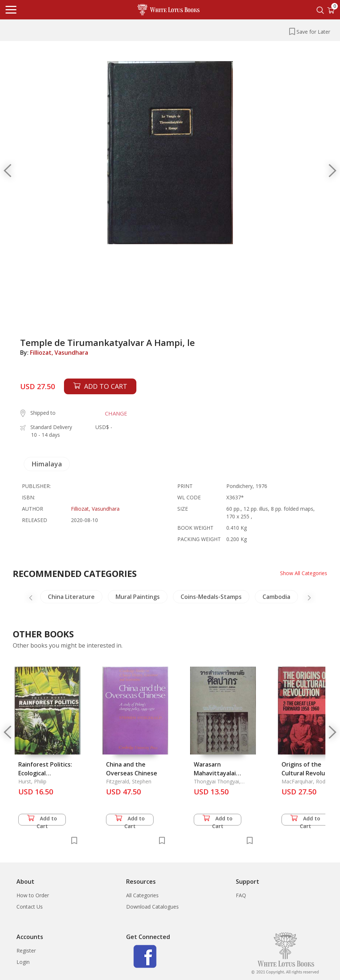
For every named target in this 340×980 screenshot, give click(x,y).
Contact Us (30, 907)
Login (23, 962)
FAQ (241, 895)
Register (26, 951)
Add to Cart (42, 820)
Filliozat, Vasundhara (59, 353)
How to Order (33, 895)
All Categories (142, 895)
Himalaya (47, 464)
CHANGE (116, 413)
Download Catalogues (152, 907)
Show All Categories (304, 573)
